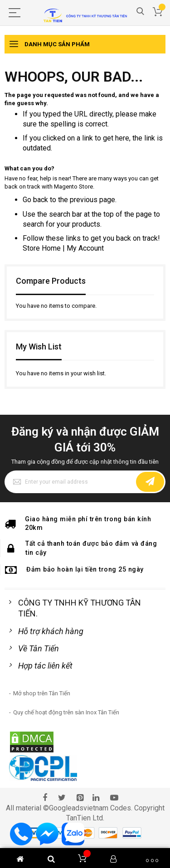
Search (140, 12)
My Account (85, 248)
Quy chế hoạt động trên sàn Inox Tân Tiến (66, 712)
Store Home (42, 248)
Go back (35, 200)
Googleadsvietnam (79, 808)
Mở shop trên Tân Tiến (42, 693)
